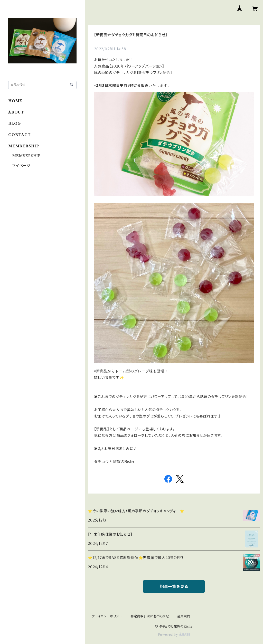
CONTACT (20, 135)
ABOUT (16, 112)
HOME (15, 101)
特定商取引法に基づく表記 (150, 616)
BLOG (15, 124)
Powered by (174, 635)
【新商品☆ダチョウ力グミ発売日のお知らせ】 (131, 35)
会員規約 (184, 616)
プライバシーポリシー (107, 616)
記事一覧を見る (174, 586)
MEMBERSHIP (26, 156)
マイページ (21, 166)
